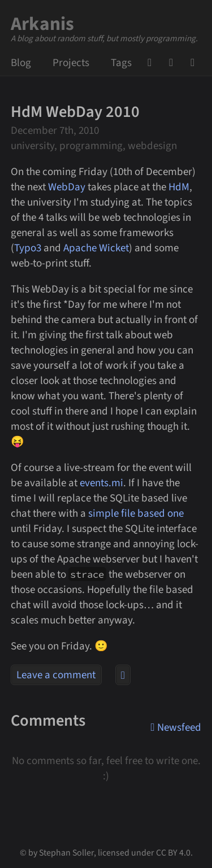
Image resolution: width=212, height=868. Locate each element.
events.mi (101, 483)
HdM (179, 187)
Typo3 (28, 248)
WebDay (67, 187)
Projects (71, 63)
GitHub (153, 63)
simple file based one (136, 514)
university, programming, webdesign (94, 146)
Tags (121, 63)
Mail (175, 63)
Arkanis (43, 24)
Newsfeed (196, 63)
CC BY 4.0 (173, 853)
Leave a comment (56, 675)
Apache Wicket (96, 248)
